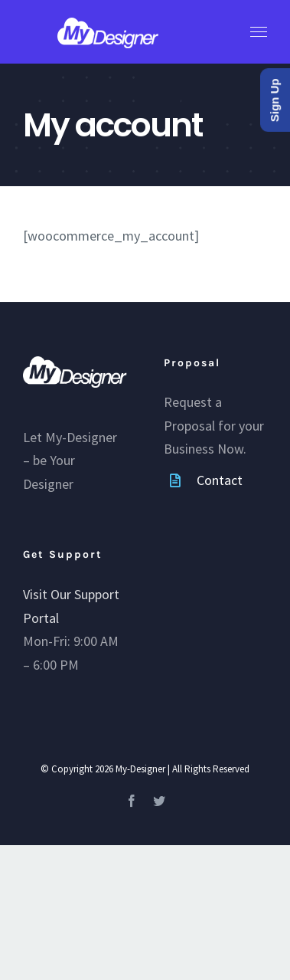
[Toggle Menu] (259, 32)
